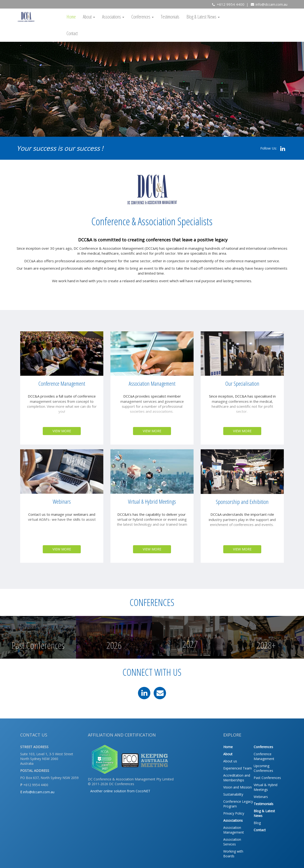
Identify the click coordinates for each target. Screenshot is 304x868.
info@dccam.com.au (271, 4)
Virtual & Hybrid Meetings (266, 787)
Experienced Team (237, 768)
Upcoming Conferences (263, 768)
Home (71, 17)
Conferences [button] (142, 17)
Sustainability (233, 794)
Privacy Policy (234, 813)
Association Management (234, 830)
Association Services (232, 842)
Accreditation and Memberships (237, 778)
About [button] (89, 17)
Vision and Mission (237, 787)
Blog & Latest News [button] (203, 17)
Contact (72, 33)
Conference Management (264, 756)
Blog (257, 823)
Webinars (261, 797)
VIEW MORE (62, 431)
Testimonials (170, 17)
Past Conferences (267, 778)
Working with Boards (233, 854)
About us (230, 761)
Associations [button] (113, 17)
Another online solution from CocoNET (120, 791)
